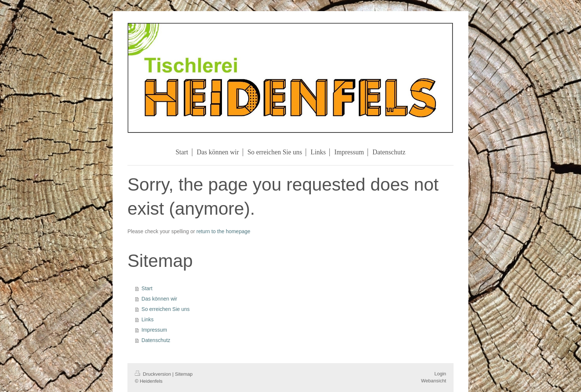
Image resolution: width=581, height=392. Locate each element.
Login (440, 374)
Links (148, 319)
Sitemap (184, 374)
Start (147, 288)
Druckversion (154, 374)
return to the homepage (223, 231)
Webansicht (434, 381)
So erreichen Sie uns (166, 309)
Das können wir (160, 299)
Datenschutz (156, 340)
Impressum (154, 330)
